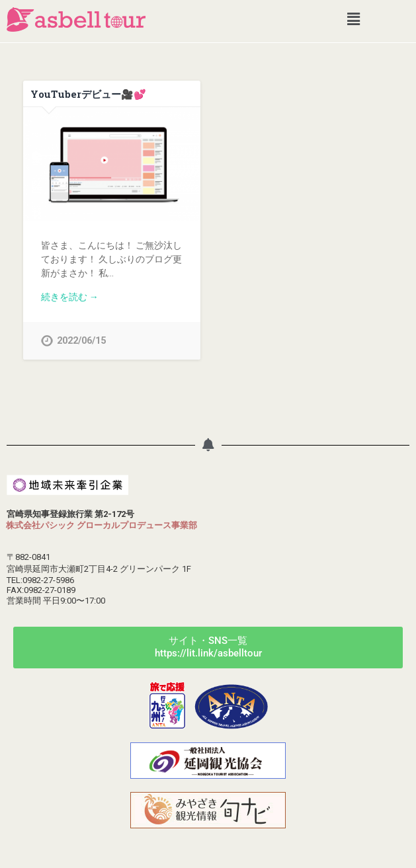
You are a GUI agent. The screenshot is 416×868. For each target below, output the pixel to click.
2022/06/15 (81, 341)
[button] (353, 19)
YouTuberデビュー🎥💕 (88, 94)
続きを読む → (70, 297)
